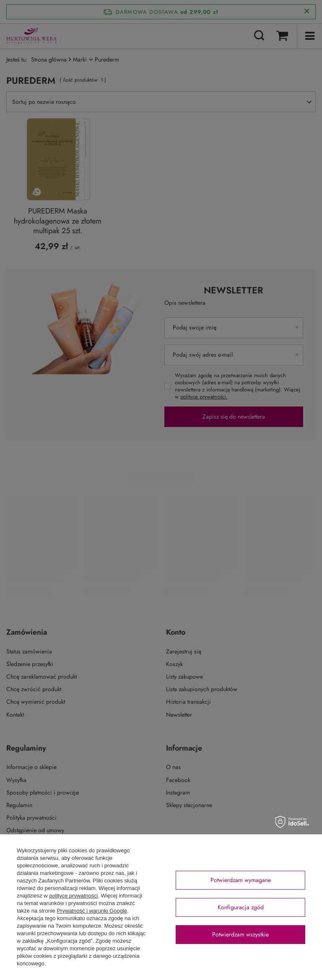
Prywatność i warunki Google (92, 911)
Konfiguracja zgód (241, 907)
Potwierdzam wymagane (241, 880)
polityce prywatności (73, 896)
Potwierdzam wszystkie (240, 934)
